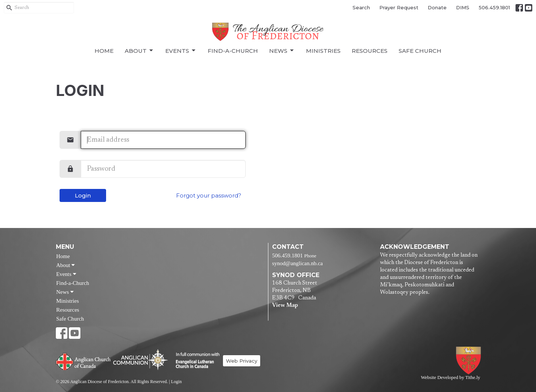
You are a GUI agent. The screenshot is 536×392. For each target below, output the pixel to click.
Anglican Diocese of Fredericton (470, 361)
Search (361, 7)
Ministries (323, 51)
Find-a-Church (233, 51)
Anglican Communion (141, 359)
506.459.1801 (494, 7)
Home (104, 51)
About (139, 51)
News (282, 51)
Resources (370, 51)
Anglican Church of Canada (84, 361)
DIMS (463, 7)
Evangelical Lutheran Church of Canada (195, 361)
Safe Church (420, 51)
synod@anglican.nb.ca (297, 263)
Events (181, 51)
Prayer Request (399, 7)
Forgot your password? (209, 195)
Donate (437, 7)
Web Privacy (242, 361)
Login (83, 195)
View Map (285, 306)
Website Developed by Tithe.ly (451, 377)
